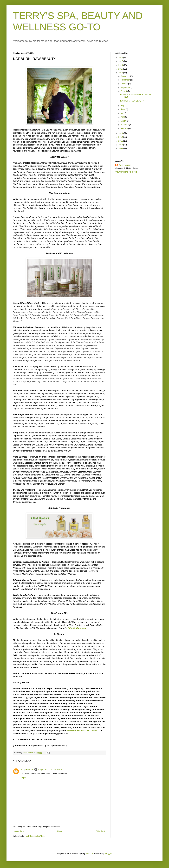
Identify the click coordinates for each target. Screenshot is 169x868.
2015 (121, 69)
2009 (121, 148)
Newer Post (19, 831)
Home (60, 831)
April (123, 117)
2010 (121, 145)
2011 (121, 141)
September (126, 88)
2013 (121, 133)
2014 (121, 73)
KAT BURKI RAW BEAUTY (132, 101)
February (125, 125)
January (124, 128)
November (126, 80)
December (126, 76)
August (124, 91)
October (124, 84)
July (123, 106)
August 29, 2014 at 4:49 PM (50, 770)
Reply (23, 778)
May (123, 113)
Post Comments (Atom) (35, 836)
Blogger (108, 853)
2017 (121, 61)
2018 (121, 58)
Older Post (100, 831)
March (124, 121)
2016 (121, 65)
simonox (89, 853)
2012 (121, 137)
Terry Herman (27, 770)
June (123, 109)
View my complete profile (126, 172)
